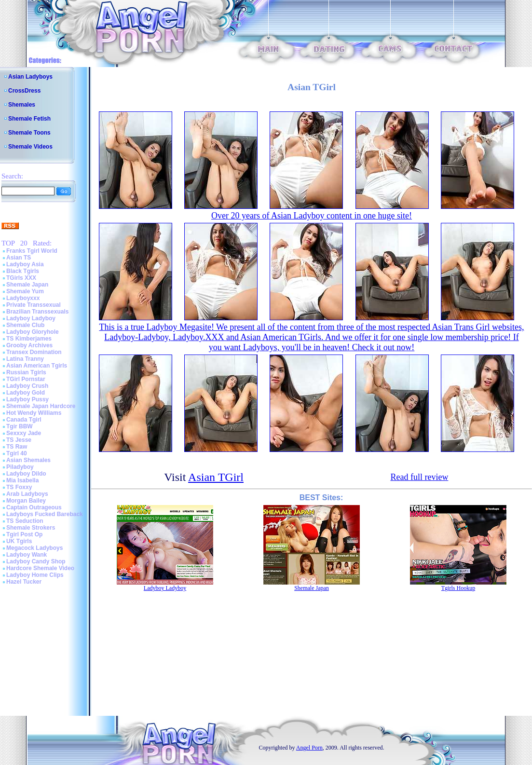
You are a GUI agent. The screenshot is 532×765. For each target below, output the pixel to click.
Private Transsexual (34, 305)
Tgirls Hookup (458, 588)
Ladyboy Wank (27, 555)
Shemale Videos (30, 147)
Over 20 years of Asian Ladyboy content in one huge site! (312, 216)
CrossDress (24, 91)
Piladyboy (20, 467)
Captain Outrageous (34, 507)
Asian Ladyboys (30, 77)
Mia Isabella (22, 480)
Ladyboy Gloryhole (33, 332)
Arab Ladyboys (27, 494)
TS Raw (17, 447)
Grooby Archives (29, 345)
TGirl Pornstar (26, 379)
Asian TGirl (216, 477)
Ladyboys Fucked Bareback (45, 514)
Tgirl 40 (17, 453)
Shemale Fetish (29, 119)
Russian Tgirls (26, 372)
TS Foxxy (19, 487)
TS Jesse (19, 440)
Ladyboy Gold (26, 393)
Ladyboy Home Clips (35, 575)
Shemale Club (25, 325)
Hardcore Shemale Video (40, 568)
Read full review (419, 477)
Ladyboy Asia (25, 264)
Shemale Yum (25, 291)
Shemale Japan (27, 285)
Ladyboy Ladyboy (31, 318)
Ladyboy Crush (27, 386)
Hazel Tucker (24, 582)
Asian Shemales (28, 460)
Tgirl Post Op (24, 534)
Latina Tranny (25, 359)
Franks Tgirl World (32, 251)
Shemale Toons (29, 133)
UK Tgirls (19, 541)
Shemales (22, 105)
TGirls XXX (21, 278)
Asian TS (19, 258)
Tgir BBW (20, 426)
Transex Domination (34, 352)
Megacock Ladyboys (34, 548)
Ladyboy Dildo (26, 474)
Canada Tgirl (24, 420)
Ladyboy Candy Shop (36, 561)
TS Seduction (25, 521)
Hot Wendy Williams (34, 413)
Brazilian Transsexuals (37, 312)
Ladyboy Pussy (27, 399)
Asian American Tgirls (37, 366)
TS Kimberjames (29, 339)
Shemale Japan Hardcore (41, 406)
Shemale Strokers (31, 528)
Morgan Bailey (26, 501)
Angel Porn (309, 748)
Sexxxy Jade (24, 433)
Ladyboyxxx (23, 298)
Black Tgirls (23, 271)
